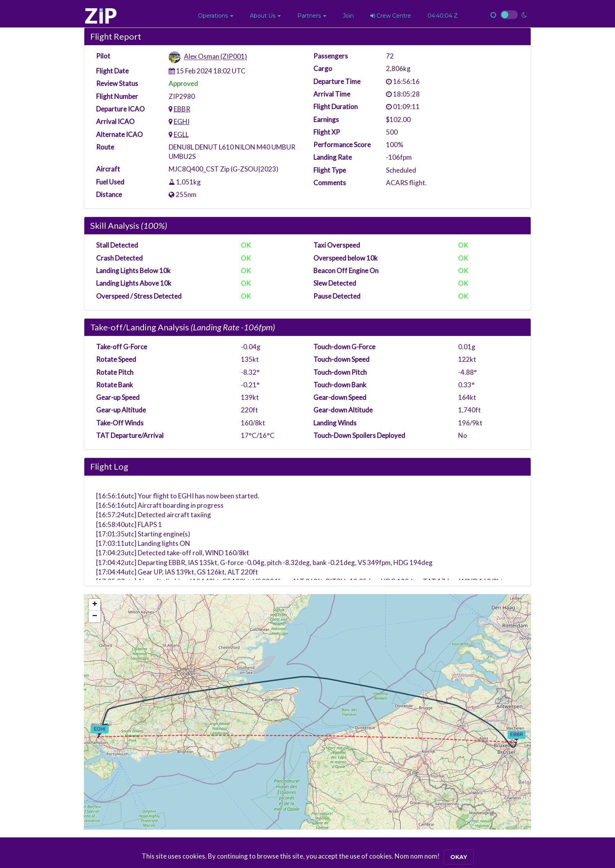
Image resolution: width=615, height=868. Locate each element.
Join (348, 16)
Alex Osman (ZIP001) (216, 57)
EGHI (182, 121)
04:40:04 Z (443, 16)
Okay (459, 857)
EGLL (181, 134)
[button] (216, 16)
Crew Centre (391, 16)
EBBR (182, 109)
